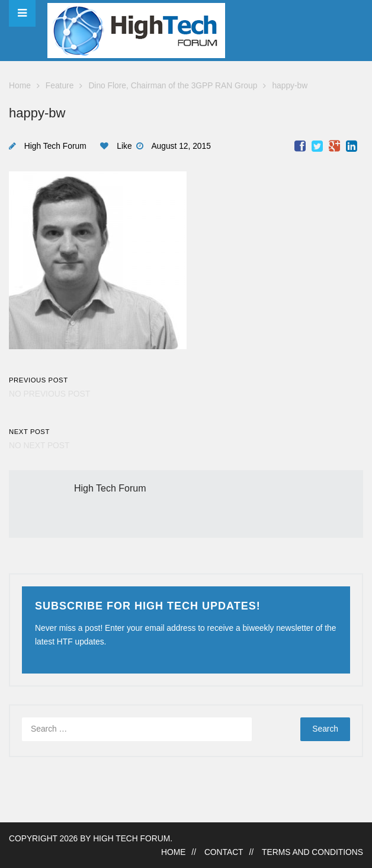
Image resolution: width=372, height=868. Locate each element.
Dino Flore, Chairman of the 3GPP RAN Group (173, 86)
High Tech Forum (55, 146)
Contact (224, 852)
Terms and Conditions (312, 852)
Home (20, 86)
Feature (60, 86)
